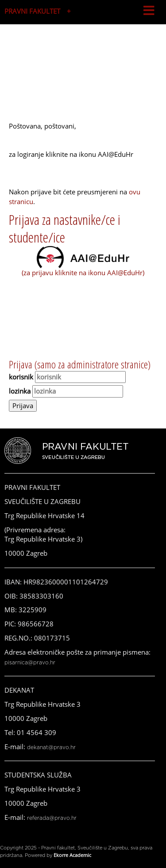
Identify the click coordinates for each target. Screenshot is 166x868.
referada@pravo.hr (52, 818)
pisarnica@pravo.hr (30, 663)
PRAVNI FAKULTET (32, 11)
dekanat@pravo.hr (51, 747)
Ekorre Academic (72, 855)
